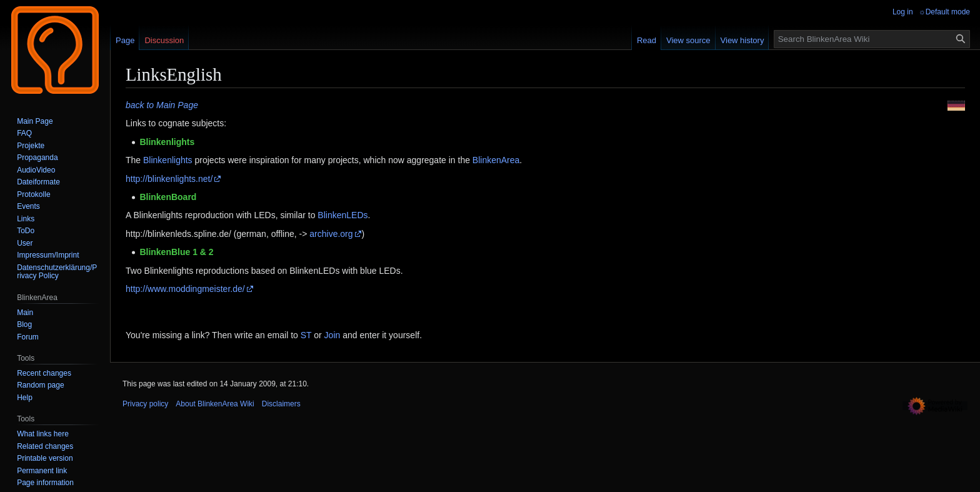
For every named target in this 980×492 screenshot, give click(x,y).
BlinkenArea (496, 160)
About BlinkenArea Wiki (215, 404)
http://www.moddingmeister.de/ (185, 289)
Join (332, 335)
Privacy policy (145, 404)
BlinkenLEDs (342, 215)
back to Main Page (162, 105)
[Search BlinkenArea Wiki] (872, 39)
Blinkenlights (168, 160)
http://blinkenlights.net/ (169, 179)
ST (306, 335)
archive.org (331, 234)
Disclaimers (281, 404)
